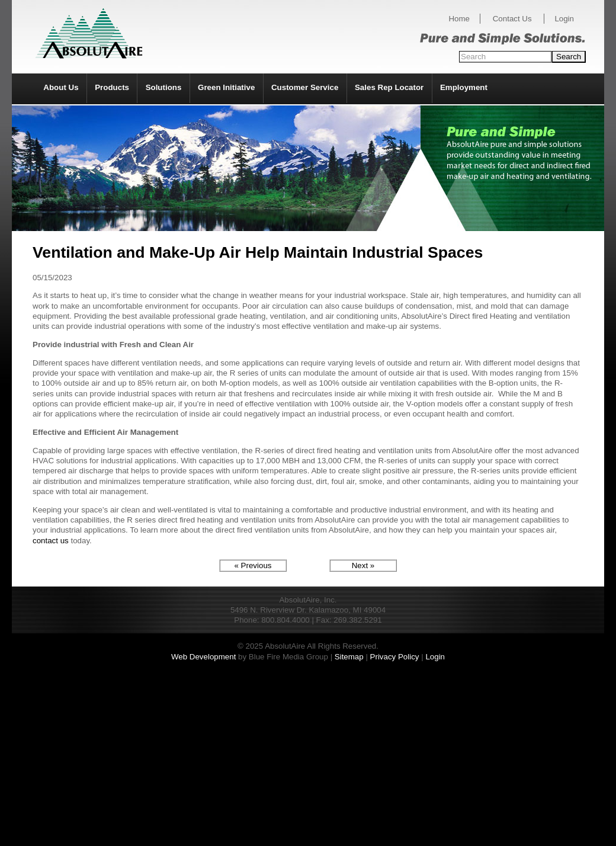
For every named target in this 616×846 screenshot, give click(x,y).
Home (459, 19)
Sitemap (349, 657)
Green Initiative (226, 87)
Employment (464, 87)
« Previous (253, 565)
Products (112, 87)
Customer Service (305, 87)
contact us (51, 541)
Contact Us (512, 19)
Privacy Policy (395, 657)
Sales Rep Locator (389, 87)
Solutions (164, 87)
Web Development (203, 657)
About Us (61, 87)
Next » (363, 565)
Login (564, 19)
